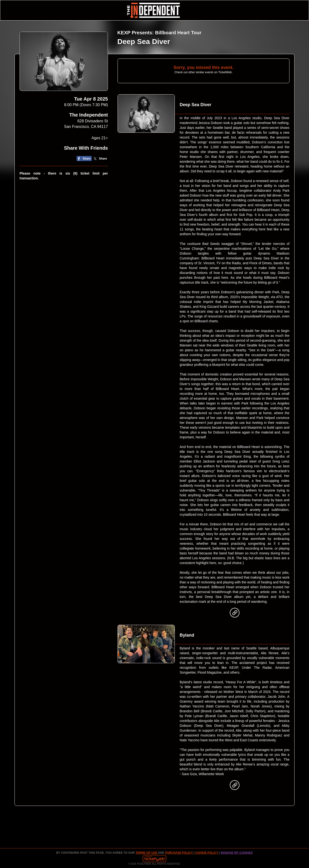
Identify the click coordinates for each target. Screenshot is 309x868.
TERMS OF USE (147, 853)
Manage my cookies (237, 853)
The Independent (89, 115)
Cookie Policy (207, 853)
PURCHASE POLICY (179, 853)
